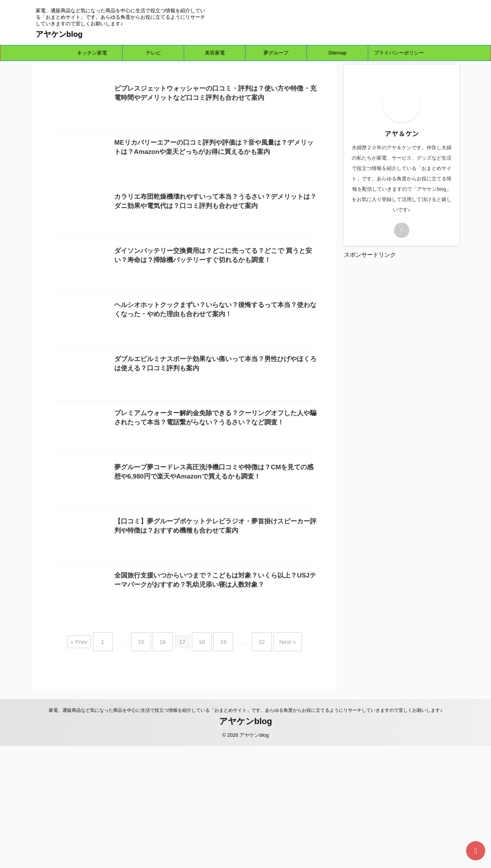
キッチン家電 (92, 53)
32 (254, 767)
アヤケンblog (59, 34)
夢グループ (276, 53)
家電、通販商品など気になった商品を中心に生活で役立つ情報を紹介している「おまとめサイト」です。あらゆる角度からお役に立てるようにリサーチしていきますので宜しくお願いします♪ (245, 832)
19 (220, 767)
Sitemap (338, 53)
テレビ (153, 53)
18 (202, 767)
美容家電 (215, 53)
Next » (276, 767)
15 (149, 767)
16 (167, 767)
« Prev (92, 767)
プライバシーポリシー (399, 53)
